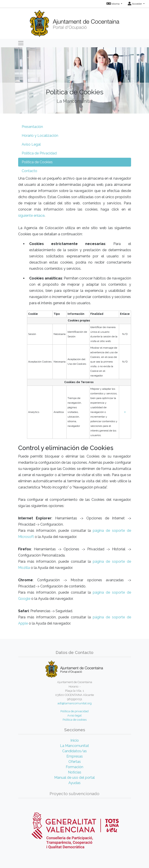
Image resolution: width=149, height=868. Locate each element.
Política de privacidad (74, 711)
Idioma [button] (113, 4)
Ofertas (75, 762)
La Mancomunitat (74, 746)
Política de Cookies (37, 162)
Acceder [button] (135, 4)
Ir (125, 412)
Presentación (32, 127)
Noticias (75, 772)
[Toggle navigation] (21, 43)
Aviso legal (74, 715)
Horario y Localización (40, 136)
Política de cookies (75, 720)
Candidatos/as (74, 751)
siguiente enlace (31, 216)
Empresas (75, 756)
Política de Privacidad (39, 153)
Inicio (75, 740)
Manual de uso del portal (74, 778)
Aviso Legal (31, 144)
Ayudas (74, 783)
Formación (74, 767)
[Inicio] (74, 22)
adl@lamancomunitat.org (75, 703)
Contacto (29, 171)
